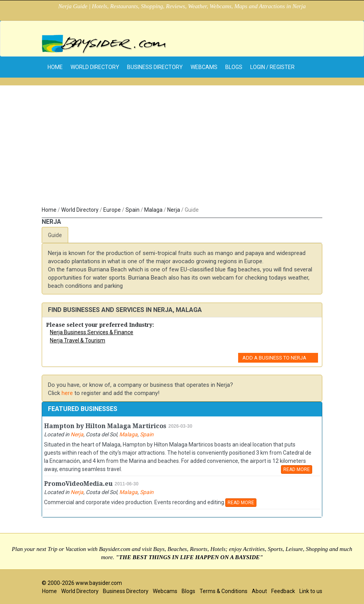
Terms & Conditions (224, 591)
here (67, 393)
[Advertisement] (182, 147)
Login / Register (272, 67)
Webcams (204, 67)
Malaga (153, 210)
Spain (133, 210)
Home (49, 210)
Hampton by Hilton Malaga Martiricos (105, 426)
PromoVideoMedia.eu (78, 484)
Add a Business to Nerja (274, 358)
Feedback (283, 591)
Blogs (234, 67)
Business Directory (155, 67)
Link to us (311, 591)
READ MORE (297, 469)
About (259, 591)
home (55, 67)
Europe (112, 210)
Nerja (174, 210)
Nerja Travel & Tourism (78, 340)
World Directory (95, 67)
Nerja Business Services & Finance (92, 332)
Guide (55, 235)
